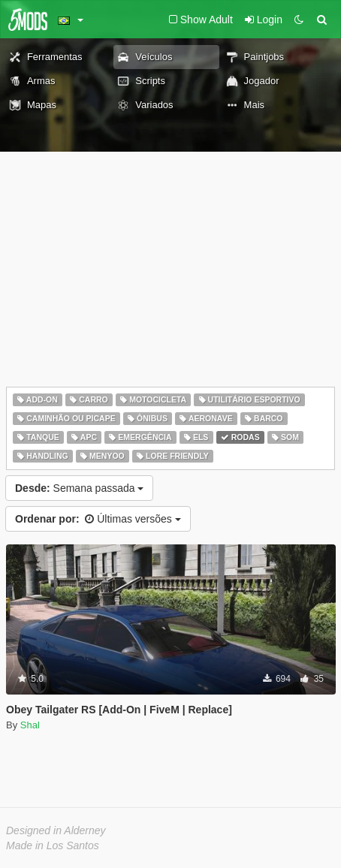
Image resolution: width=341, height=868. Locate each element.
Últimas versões (98, 519)
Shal (30, 725)
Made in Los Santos (53, 845)
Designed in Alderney (56, 830)
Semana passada (79, 488)
